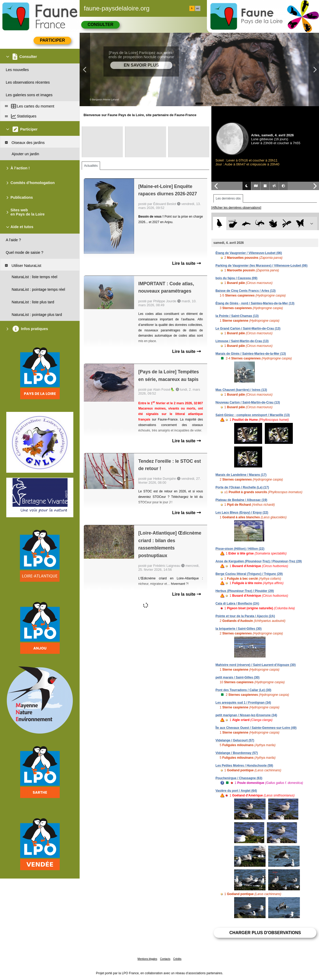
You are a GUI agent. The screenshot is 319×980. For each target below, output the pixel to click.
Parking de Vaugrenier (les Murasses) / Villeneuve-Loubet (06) (262, 266)
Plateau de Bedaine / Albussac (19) (241, 500)
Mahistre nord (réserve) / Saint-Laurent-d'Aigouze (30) (256, 665)
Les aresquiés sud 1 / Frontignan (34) (243, 703)
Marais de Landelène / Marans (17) (241, 475)
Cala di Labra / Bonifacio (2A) (237, 604)
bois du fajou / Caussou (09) (236, 278)
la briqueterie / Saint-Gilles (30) (239, 629)
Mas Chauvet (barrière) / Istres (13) (241, 390)
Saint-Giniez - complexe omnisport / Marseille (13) (253, 415)
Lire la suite (186, 263)
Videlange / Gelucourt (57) (235, 740)
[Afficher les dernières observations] (236, 208)
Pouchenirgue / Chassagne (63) (239, 778)
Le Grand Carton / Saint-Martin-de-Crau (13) (248, 329)
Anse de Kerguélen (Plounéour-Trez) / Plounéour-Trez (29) (259, 561)
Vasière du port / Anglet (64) (236, 791)
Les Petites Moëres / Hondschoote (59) (244, 766)
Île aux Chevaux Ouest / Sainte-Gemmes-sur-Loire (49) (256, 728)
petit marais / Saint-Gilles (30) (238, 677)
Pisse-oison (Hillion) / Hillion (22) (240, 549)
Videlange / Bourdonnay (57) (237, 753)
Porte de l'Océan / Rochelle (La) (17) (242, 487)
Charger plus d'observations (265, 933)
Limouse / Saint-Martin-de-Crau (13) (242, 341)
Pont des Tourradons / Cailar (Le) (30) (243, 690)
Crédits (177, 959)
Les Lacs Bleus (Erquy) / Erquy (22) (242, 513)
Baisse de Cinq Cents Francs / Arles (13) (246, 291)
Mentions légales (147, 959)
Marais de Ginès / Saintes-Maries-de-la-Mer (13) (251, 354)
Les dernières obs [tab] (228, 198)
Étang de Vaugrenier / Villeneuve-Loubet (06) (249, 253)
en (198, 8)
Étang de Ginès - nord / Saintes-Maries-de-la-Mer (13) (255, 303)
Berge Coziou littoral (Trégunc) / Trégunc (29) (249, 574)
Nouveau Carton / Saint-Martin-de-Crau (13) (248, 402)
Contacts (165, 959)
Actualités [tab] (91, 166)
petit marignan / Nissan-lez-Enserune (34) (246, 715)
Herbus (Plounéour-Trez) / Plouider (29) (245, 591)
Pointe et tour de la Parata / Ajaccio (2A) (245, 616)
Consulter (100, 25)
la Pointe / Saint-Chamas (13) (237, 316)
